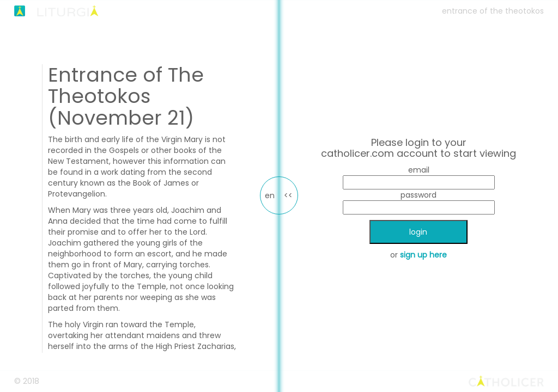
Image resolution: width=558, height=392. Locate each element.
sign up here (423, 255)
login (418, 232)
